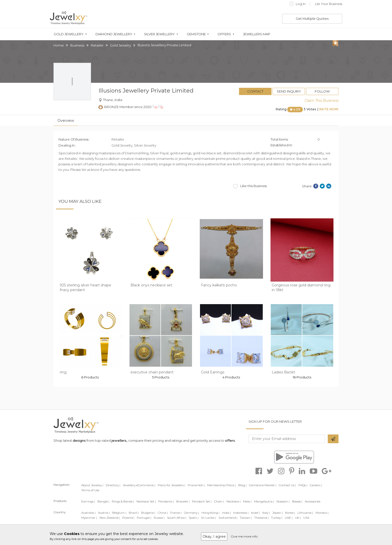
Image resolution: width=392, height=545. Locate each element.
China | (163, 513)
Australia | (88, 513)
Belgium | (119, 513)
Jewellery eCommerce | (139, 485)
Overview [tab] (66, 121)
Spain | (194, 518)
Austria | (104, 513)
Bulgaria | (148, 513)
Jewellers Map (257, 34)
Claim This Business (321, 101)
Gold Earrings (213, 372)
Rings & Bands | (123, 501)
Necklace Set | (146, 501)
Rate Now (329, 109)
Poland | (128, 518)
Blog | (242, 485)
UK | (298, 518)
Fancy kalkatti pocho (219, 285)
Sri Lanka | (208, 518)
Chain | (219, 501)
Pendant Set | (202, 501)
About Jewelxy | (92, 485)
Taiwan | (246, 518)
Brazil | (134, 513)
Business (77, 45)
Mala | (247, 501)
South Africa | (177, 518)
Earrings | (88, 501)
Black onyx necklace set (151, 285)
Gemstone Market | (263, 485)
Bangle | (103, 501)
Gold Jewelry (120, 45)
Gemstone (196, 34)
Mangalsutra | (264, 501)
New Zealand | (110, 518)
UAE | (289, 518)
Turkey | (277, 518)
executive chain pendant (152, 372)
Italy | (266, 513)
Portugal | (144, 518)
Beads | (297, 501)
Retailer (97, 45)
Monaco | (322, 513)
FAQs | (303, 485)
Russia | (159, 518)
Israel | (255, 513)
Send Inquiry (289, 91)
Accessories (312, 501)
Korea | (290, 513)
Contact (255, 91)
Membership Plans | (221, 485)
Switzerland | (228, 518)
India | (226, 513)
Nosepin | (283, 501)
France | (176, 513)
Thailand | (261, 518)
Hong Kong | (210, 513)
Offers (224, 34)
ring (63, 372)
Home (59, 45)
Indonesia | (241, 513)
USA (306, 518)
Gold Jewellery (69, 34)
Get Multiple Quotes (312, 19)
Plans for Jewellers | (171, 485)
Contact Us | (287, 485)
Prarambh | (196, 485)
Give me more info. (244, 536)
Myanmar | (89, 518)
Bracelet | (183, 501)
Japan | (277, 513)
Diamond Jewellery (114, 34)
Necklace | (233, 501)
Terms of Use (90, 490)
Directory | (113, 485)
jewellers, (119, 440)
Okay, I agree (214, 536)
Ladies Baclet (283, 372)
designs (79, 440)
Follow (322, 91)
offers (230, 440)
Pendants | (166, 501)
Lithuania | (305, 513)
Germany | (191, 513)
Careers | (316, 485)
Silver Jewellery (159, 34)
